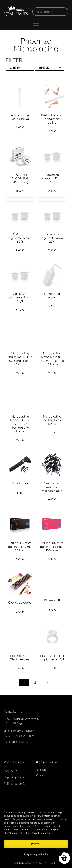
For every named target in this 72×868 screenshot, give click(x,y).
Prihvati (36, 844)
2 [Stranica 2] (35, 682)
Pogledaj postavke (36, 854)
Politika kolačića (22, 863)
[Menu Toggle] (36, 25)
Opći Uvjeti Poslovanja (44, 863)
